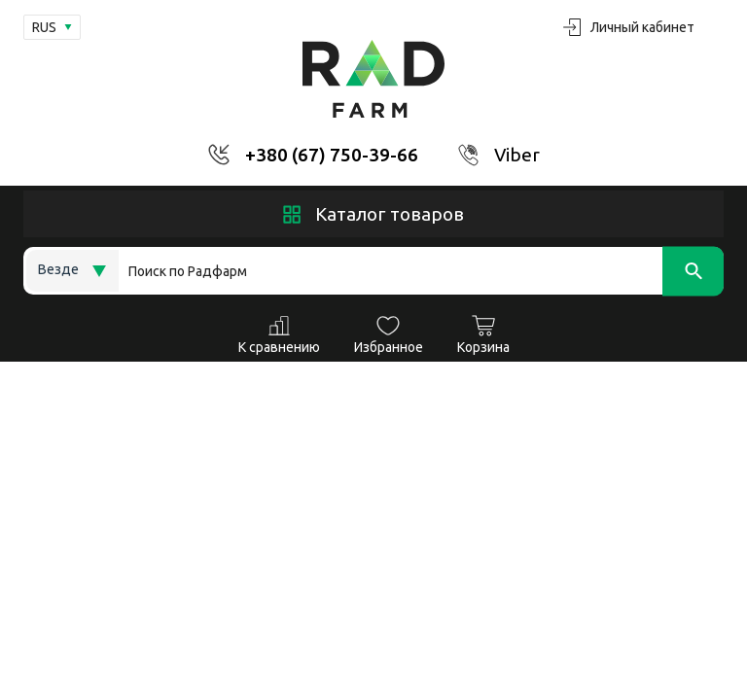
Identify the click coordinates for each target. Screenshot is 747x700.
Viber (517, 155)
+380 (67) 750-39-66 (332, 155)
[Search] (421, 271)
